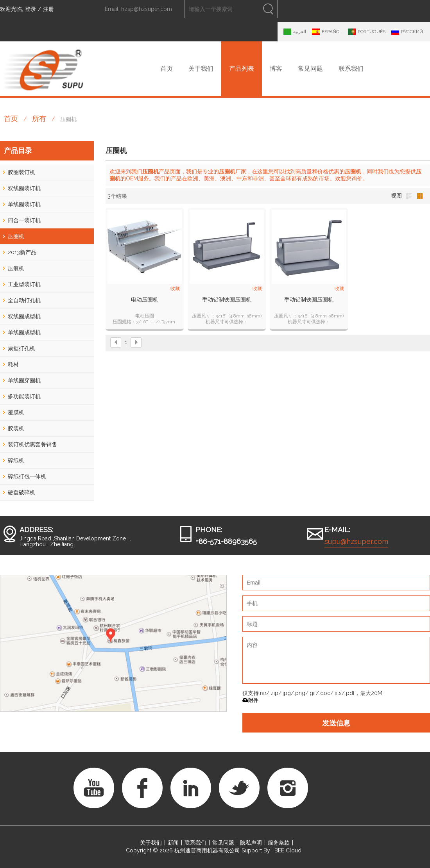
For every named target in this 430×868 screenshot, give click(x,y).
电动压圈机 (145, 299)
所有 (39, 119)
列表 (409, 196)
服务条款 (279, 843)
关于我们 (201, 69)
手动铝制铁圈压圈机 (227, 299)
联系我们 (351, 69)
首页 (167, 69)
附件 (250, 700)
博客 (276, 69)
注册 (48, 9)
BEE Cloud (288, 850)
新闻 (173, 843)
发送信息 (336, 723)
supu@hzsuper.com (356, 541)
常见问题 (310, 69)
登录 (30, 9)
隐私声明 (251, 843)
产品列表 (242, 69)
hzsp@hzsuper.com (147, 9)
